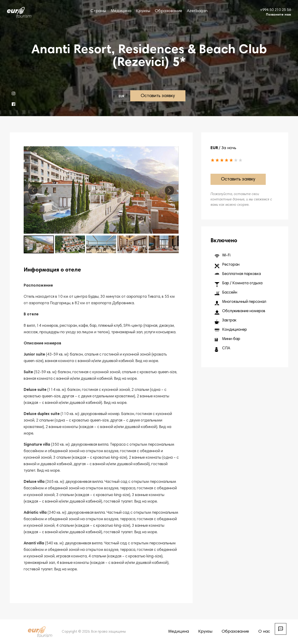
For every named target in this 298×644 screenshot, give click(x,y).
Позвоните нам (279, 15)
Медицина (121, 11)
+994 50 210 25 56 (275, 10)
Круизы (143, 11)
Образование (168, 11)
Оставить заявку (158, 96)
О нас (264, 632)
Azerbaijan (197, 11)
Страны (98, 11)
